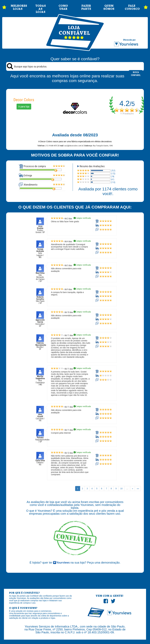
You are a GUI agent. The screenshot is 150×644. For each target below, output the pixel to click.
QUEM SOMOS (109, 7)
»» (138, 489)
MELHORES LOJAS (18, 7)
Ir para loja (24, 107)
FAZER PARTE (86, 7)
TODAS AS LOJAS (41, 9)
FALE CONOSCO (132, 7)
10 (121, 489)
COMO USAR (63, 7)
